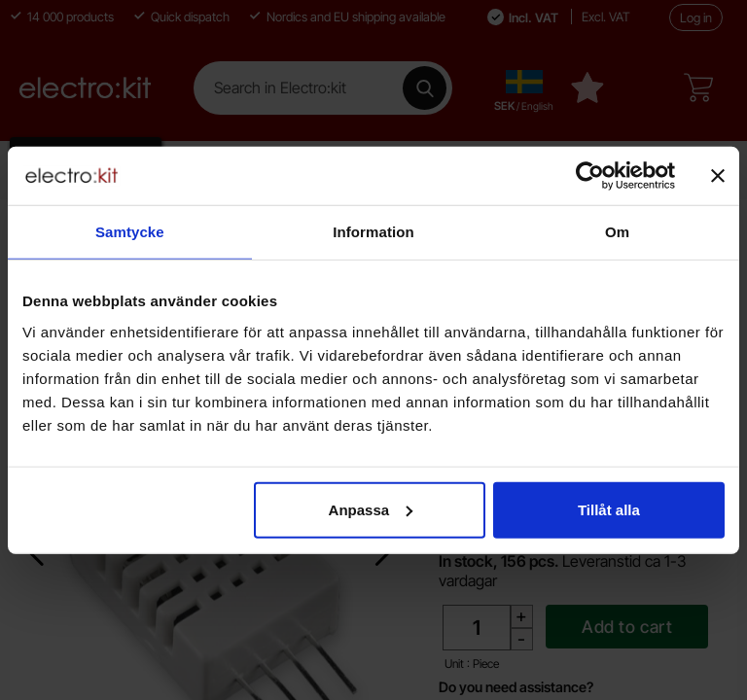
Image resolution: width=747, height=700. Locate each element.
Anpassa (371, 509)
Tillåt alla (609, 509)
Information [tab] (373, 232)
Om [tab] (617, 232)
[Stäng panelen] (718, 176)
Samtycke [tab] (130, 232)
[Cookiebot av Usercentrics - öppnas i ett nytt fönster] (590, 176)
